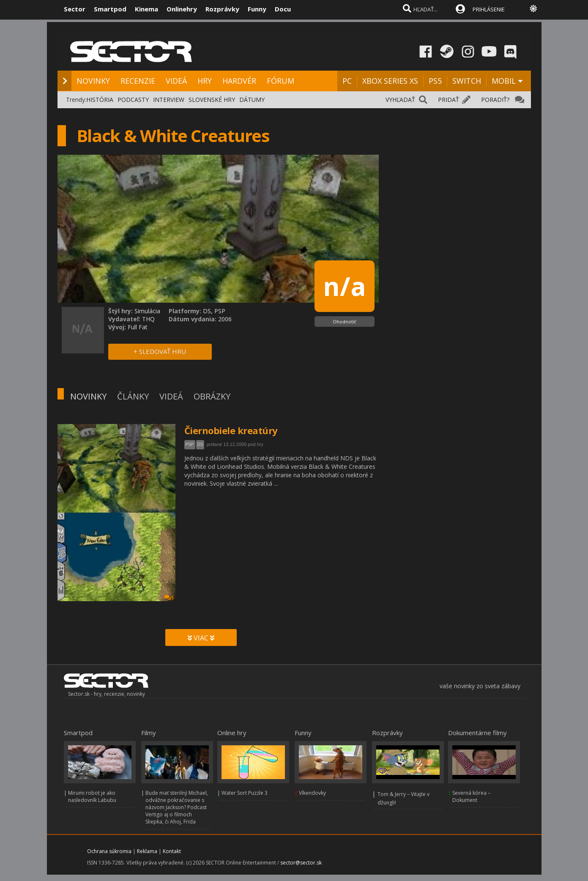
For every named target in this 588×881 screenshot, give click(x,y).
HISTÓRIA (100, 100)
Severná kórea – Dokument (471, 796)
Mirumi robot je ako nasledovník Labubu (92, 796)
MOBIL (504, 81)
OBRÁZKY (212, 396)
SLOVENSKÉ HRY (212, 100)
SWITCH (467, 81)
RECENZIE (138, 81)
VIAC (201, 638)
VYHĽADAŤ (400, 100)
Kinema (146, 9)
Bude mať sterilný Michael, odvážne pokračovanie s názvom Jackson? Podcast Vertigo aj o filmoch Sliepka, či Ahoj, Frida (177, 807)
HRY (205, 81)
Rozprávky (222, 9)
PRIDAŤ (449, 100)
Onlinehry (182, 9)
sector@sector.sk (301, 863)
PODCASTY (133, 100)
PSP (190, 445)
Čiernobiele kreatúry (231, 430)
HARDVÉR (239, 81)
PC (347, 81)
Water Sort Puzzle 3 (245, 793)
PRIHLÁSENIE (489, 9)
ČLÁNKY (133, 396)
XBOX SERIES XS (390, 81)
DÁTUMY (252, 100)
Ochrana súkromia (109, 851)
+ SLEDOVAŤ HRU (160, 351)
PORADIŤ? (495, 100)
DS (200, 445)
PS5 (435, 81)
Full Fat (138, 327)
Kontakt (172, 851)
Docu (283, 9)
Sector (75, 9)
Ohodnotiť (344, 321)
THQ (148, 319)
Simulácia (147, 311)
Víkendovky (312, 793)
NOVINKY (93, 81)
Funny (257, 9)
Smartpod (110, 9)
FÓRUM (280, 81)
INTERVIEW (169, 100)
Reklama (147, 851)
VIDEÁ (176, 81)
